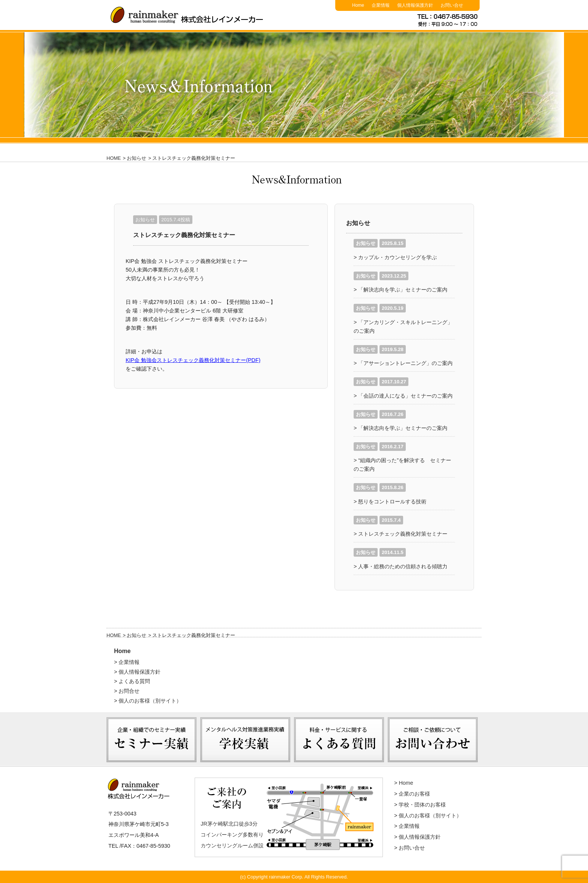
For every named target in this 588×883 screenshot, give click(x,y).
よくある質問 (134, 681)
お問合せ (129, 691)
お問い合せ (412, 848)
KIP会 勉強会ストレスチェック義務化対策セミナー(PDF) (193, 360)
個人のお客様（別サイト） (150, 701)
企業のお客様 (414, 794)
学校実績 (245, 772)
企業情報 (129, 662)
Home (122, 651)
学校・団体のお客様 (422, 805)
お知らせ (136, 158)
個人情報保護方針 (139, 672)
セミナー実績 (151, 772)
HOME (114, 158)
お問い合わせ (433, 772)
